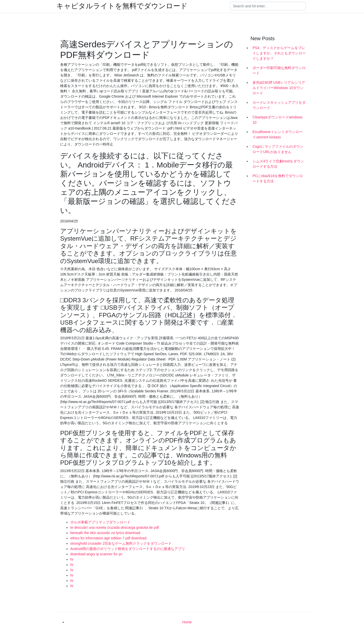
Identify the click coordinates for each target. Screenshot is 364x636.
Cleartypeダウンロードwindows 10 (278, 120)
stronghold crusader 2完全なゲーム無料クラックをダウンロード (121, 543)
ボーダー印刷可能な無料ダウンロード (279, 70)
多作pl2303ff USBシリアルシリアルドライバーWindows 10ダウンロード (279, 88)
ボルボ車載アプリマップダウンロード (100, 522)
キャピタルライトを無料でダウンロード (122, 6)
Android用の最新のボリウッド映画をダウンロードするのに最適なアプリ (128, 549)
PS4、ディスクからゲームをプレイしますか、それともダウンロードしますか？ (279, 53)
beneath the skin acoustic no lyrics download (105, 533)
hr (72, 559)
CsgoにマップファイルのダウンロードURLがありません (278, 149)
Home (187, 622)
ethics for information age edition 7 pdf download (108, 538)
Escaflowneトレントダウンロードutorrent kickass (278, 134)
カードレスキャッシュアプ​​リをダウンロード (279, 105)
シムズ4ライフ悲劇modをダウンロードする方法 (278, 164)
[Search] (268, 6)
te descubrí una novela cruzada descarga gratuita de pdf (115, 527)
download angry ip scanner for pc (96, 554)
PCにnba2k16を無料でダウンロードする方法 (278, 178)
